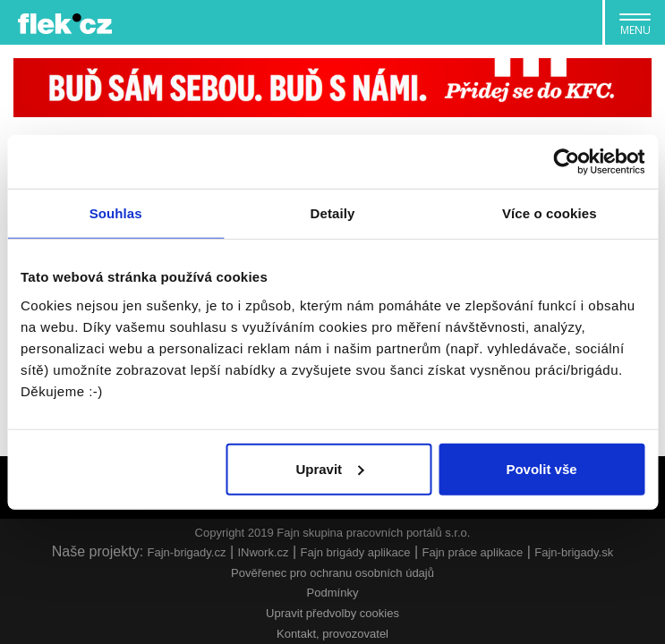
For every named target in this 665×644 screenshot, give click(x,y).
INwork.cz (263, 552)
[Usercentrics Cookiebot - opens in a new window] (566, 162)
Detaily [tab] (333, 213)
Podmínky (333, 593)
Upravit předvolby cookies (332, 613)
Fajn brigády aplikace (356, 552)
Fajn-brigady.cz (187, 552)
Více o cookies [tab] (550, 213)
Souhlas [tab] (116, 213)
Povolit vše (541, 468)
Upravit (329, 468)
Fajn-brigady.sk (574, 552)
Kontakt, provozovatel (332, 634)
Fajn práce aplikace (473, 552)
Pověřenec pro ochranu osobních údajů (332, 573)
